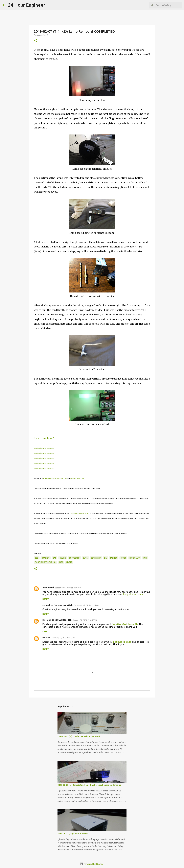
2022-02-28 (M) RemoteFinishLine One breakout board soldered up (89, 785)
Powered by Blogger (92, 864)
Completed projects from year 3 (44, 458)
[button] (36, 41)
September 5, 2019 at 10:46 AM (68, 588)
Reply (46, 599)
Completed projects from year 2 (44, 453)
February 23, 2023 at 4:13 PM (63, 638)
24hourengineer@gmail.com (80, 513)
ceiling (63, 558)
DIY (106, 558)
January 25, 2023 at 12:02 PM (85, 620)
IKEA (61, 562)
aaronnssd (48, 588)
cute (85, 558)
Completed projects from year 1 (44, 448)
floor (123, 558)
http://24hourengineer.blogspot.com (55, 478)
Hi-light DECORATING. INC (57, 620)
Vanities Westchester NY (125, 624)
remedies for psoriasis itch (57, 605)
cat (54, 558)
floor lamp (135, 558)
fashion (114, 558)
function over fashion (45, 562)
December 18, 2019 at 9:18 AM (86, 605)
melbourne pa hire (122, 642)
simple (69, 562)
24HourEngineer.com (77, 478)
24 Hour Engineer (27, 5)
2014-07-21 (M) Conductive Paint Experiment (79, 736)
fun (145, 558)
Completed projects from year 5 (44, 468)
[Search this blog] (167, 5)
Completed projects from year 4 (44, 463)
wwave (46, 637)
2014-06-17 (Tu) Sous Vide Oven (73, 834)
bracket (46, 558)
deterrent (96, 558)
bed (37, 558)
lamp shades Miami (133, 594)
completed (74, 558)
